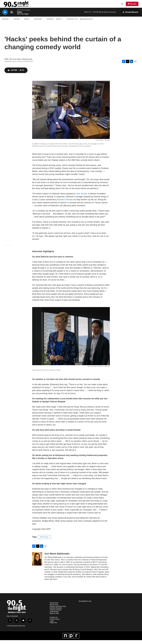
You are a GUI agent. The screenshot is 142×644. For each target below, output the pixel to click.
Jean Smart (81, 197)
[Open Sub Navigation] (10, 23)
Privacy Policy (55, 623)
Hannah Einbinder (65, 203)
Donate (134, 6)
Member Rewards (56, 612)
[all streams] (130, 16)
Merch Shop (54, 609)
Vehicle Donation (56, 614)
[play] (5, 16)
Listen (16, 23)
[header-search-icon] (123, 6)
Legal (52, 625)
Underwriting (54, 615)
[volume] (12, 16)
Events (50, 23)
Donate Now (54, 607)
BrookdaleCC (86, 23)
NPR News (44, 541)
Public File (53, 627)
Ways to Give (54, 617)
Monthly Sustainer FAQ (58, 610)
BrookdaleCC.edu (85, 605)
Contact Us (72, 23)
